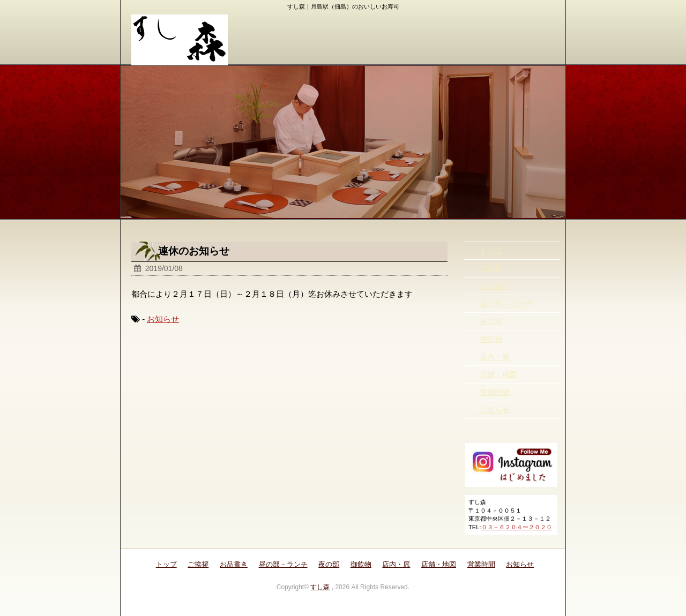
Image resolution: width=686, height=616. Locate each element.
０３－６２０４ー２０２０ (517, 527)
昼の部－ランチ (506, 304)
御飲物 (491, 339)
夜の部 (491, 321)
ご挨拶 (491, 268)
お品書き (495, 286)
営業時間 (495, 392)
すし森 (320, 587)
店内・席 (495, 357)
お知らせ (163, 319)
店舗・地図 (498, 374)
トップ (491, 251)
